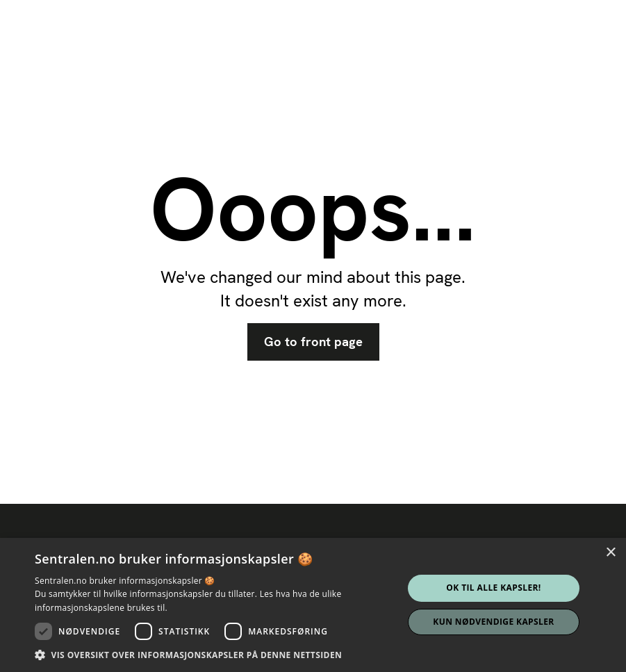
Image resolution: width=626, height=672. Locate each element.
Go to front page (313, 342)
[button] (213, 655)
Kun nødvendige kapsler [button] (493, 622)
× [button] (610, 553)
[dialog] (313, 605)
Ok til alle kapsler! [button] (493, 588)
